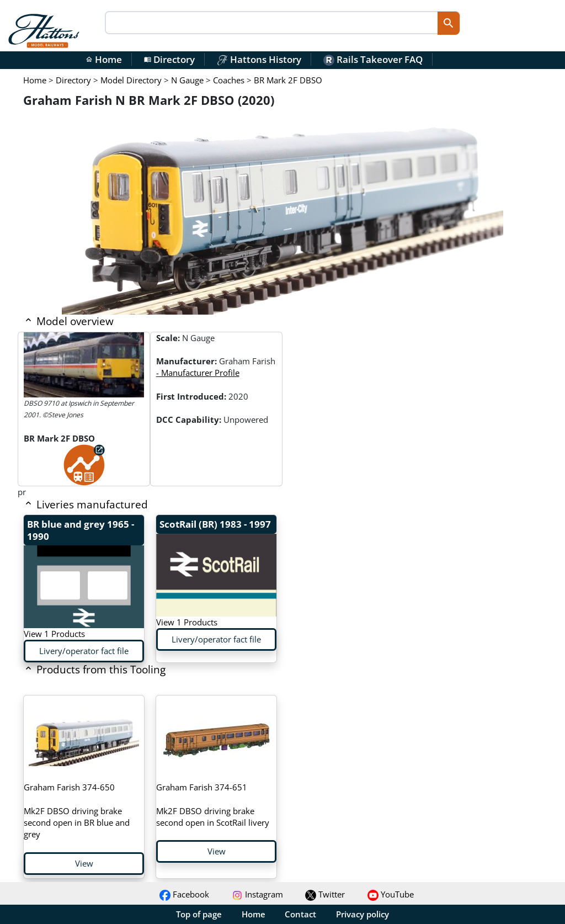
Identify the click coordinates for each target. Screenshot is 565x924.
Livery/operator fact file (84, 651)
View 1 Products (54, 634)
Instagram (257, 894)
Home (104, 59)
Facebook (184, 894)
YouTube (391, 894)
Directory (169, 59)
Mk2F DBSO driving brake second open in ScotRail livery (213, 805)
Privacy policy (363, 914)
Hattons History (259, 59)
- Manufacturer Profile (198, 373)
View (84, 863)
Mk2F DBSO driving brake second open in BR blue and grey (77, 811)
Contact (300, 914)
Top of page (199, 914)
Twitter (325, 894)
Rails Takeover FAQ (373, 59)
